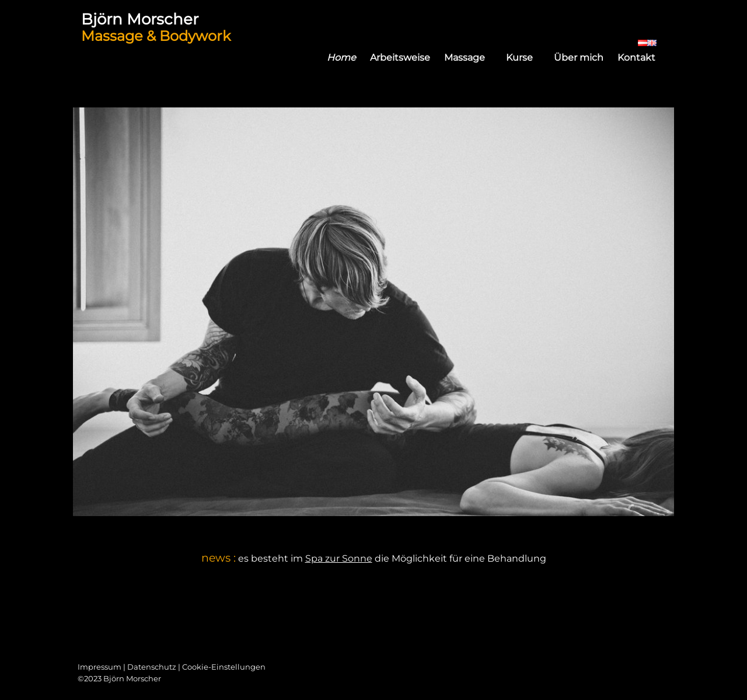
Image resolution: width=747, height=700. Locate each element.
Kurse (526, 58)
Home (341, 58)
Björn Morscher (140, 19)
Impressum (100, 667)
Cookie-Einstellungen (224, 667)
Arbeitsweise (400, 58)
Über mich (579, 58)
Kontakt (636, 58)
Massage (472, 58)
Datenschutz (152, 667)
